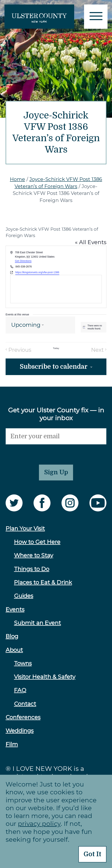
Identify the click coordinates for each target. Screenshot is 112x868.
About (14, 653)
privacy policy (39, 823)
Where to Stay (34, 558)
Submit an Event (37, 626)
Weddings (20, 734)
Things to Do (32, 572)
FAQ (20, 693)
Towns (23, 666)
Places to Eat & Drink (43, 585)
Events (15, 612)
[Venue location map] (56, 289)
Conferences (23, 720)
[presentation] (34, 453)
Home (17, 179)
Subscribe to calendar (54, 367)
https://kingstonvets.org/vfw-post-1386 (37, 272)
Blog (12, 639)
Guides (24, 599)
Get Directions (23, 261)
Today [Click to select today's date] (56, 348)
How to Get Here (37, 545)
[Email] (56, 437)
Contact (25, 707)
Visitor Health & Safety (45, 680)
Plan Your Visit (25, 531)
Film (12, 747)
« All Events (91, 242)
